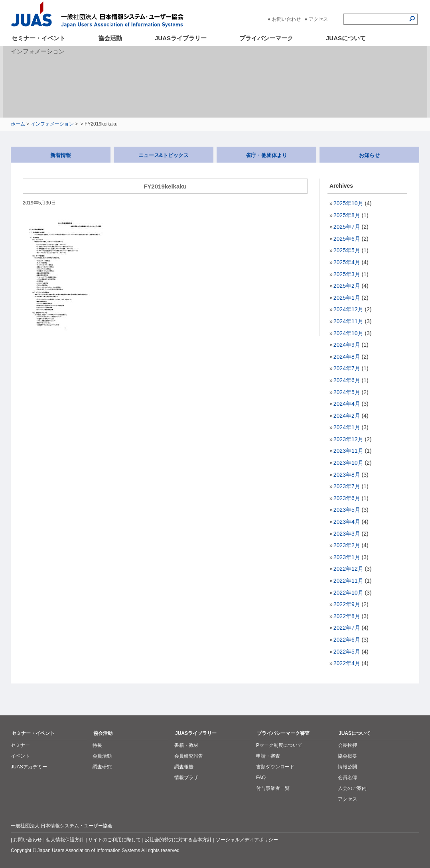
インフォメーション (52, 124)
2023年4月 (347, 522)
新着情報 (61, 155)
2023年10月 (348, 463)
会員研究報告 (189, 756)
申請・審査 (268, 756)
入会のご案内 (352, 788)
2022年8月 (347, 616)
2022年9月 (347, 604)
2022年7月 (347, 628)
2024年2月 (347, 416)
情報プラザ (186, 778)
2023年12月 (348, 439)
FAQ (261, 778)
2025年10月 (348, 203)
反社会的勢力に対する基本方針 (178, 840)
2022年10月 (348, 593)
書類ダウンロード (275, 767)
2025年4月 (347, 262)
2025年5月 (347, 250)
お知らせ (369, 155)
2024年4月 (347, 404)
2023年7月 (347, 486)
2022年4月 (347, 663)
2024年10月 (348, 333)
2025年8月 (347, 215)
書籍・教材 (186, 745)
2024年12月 (348, 309)
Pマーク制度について (279, 745)
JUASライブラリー (181, 38)
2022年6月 (347, 640)
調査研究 (102, 767)
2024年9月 (347, 345)
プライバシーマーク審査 (283, 733)
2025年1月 (347, 298)
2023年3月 (347, 534)
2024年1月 (347, 427)
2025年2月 (347, 286)
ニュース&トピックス (164, 155)
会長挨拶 (347, 745)
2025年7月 (347, 227)
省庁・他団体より (266, 155)
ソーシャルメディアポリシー (247, 840)
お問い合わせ (286, 19)
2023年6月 (347, 498)
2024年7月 (347, 368)
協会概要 (347, 756)
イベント (20, 756)
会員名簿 (347, 778)
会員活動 (102, 756)
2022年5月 (347, 652)
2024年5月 (347, 392)
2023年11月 (348, 451)
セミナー (20, 745)
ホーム (18, 124)
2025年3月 (347, 274)
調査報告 (184, 767)
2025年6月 (347, 239)
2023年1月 (347, 557)
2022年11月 (348, 581)
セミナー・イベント (38, 38)
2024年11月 (348, 321)
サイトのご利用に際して (114, 840)
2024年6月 (347, 380)
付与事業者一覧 (273, 788)
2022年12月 (348, 569)
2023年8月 (347, 475)
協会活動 (110, 38)
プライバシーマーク (266, 38)
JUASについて (346, 38)
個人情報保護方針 (65, 840)
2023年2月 (347, 545)
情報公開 (347, 767)
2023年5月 (347, 510)
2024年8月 (347, 357)
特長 (97, 745)
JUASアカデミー (29, 767)
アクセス (318, 19)
